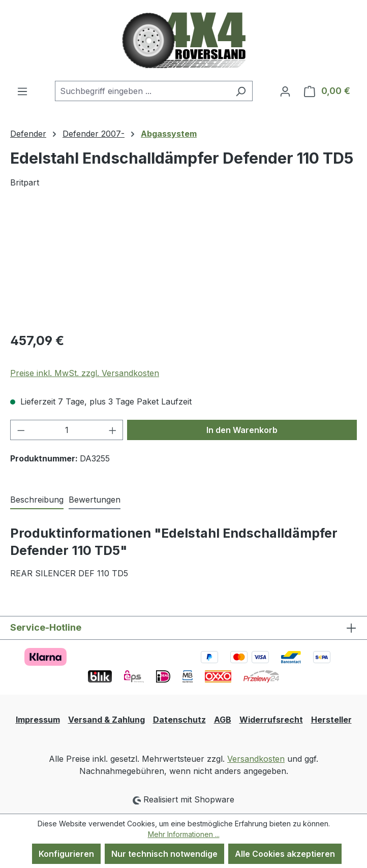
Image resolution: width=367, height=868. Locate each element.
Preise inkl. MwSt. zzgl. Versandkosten (85, 373)
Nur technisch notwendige (164, 854)
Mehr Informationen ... (184, 834)
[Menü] (22, 91)
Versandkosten (256, 759)
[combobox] (142, 91)
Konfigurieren (66, 854)
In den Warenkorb (242, 430)
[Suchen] (241, 91)
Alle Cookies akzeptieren (285, 854)
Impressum (38, 720)
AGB (223, 720)
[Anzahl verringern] (21, 430)
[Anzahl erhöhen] (113, 430)
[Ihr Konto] (285, 91)
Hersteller (331, 720)
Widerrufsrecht (271, 720)
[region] (183, 266)
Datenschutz (179, 720)
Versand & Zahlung (106, 720)
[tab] (37, 500)
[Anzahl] (67, 430)
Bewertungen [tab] (95, 500)
